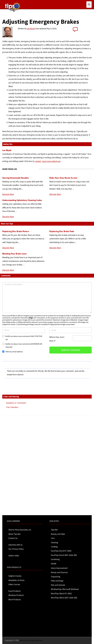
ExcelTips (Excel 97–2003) (61, 551)
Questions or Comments (16, 403)
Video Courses (14, 584)
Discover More (8, 194)
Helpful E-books (15, 576)
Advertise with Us (15, 545)
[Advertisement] (18, 465)
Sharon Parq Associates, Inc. (20, 530)
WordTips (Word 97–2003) (61, 594)
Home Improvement (59, 568)
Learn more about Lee (51, 161)
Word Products (15, 600)
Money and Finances (59, 572)
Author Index (14, 556)
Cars (53, 538)
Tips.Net (54, 530)
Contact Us (13, 538)
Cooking (54, 547)
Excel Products (14, 591)
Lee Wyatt (31, 29)
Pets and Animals (58, 585)
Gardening (55, 559)
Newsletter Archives (16, 580)
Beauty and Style (58, 534)
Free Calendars (12, 407)
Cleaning (55, 543)
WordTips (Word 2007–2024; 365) (64, 598)
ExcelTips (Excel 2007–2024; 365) (64, 555)
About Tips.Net (14, 534)
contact (38, 161)
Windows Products (16, 595)
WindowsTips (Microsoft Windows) (65, 589)
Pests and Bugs (57, 581)
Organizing (56, 577)
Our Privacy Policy (16, 549)
